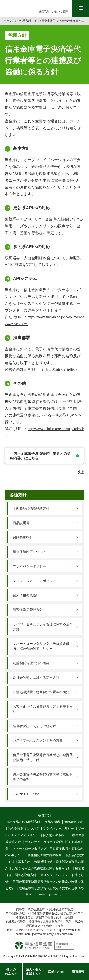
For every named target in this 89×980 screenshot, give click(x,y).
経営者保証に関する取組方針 (34, 726)
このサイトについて (28, 794)
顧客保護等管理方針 (28, 610)
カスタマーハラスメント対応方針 (38, 740)
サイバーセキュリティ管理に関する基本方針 (43, 627)
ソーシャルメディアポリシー (34, 581)
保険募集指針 (23, 537)
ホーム (8, 21)
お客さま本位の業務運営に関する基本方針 (43, 709)
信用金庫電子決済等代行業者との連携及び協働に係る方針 (43, 757)
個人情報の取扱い (26, 595)
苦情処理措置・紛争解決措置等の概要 (41, 692)
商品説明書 (21, 523)
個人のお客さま (11, 972)
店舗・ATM (56, 972)
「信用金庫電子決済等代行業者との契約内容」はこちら (40, 456)
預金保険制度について (29, 552)
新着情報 (78, 972)
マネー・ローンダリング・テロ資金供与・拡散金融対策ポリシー (41, 646)
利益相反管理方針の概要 (31, 663)
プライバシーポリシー (29, 566)
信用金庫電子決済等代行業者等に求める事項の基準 (43, 777)
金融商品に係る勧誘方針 (31, 508)
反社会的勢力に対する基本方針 (36, 678)
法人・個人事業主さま (34, 972)
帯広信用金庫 (21, 9)
